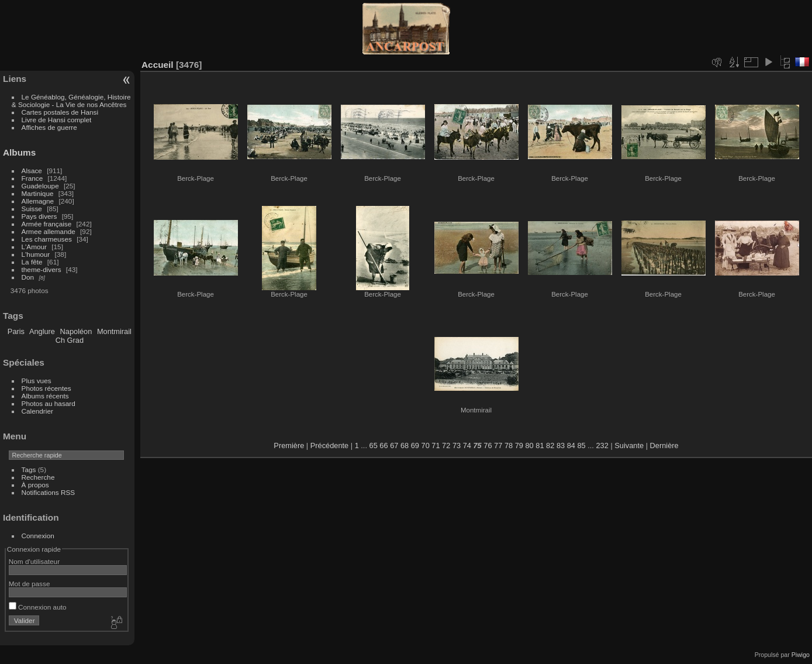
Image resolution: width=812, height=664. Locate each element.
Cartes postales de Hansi (60, 112)
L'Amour (34, 247)
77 (498, 445)
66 (383, 445)
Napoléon (76, 331)
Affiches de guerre (49, 127)
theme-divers (42, 269)
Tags (29, 469)
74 (467, 445)
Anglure (42, 331)
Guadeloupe (40, 186)
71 (436, 445)
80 (529, 445)
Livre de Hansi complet (57, 120)
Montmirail (114, 331)
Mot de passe (30, 584)
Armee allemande (49, 231)
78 (509, 445)
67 (394, 445)
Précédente (329, 445)
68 (405, 445)
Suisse (32, 209)
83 (561, 445)
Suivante (629, 445)
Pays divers (39, 216)
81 (540, 445)
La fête (32, 262)
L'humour (36, 254)
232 (602, 445)
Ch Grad (70, 340)
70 (426, 445)
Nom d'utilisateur (34, 561)
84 (571, 445)
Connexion (38, 536)
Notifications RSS (49, 492)
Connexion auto (38, 607)
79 (519, 445)
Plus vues (37, 381)
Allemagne (38, 201)
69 (415, 445)
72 (446, 445)
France (32, 178)
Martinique (38, 193)
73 (457, 445)
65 (374, 445)
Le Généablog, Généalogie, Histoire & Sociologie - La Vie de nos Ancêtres (71, 101)
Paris (16, 331)
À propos (35, 485)
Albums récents (45, 396)
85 (581, 445)
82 (550, 445)
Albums (19, 152)
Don (28, 277)
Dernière (664, 445)
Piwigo (801, 655)
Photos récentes (46, 388)
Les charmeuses (47, 239)
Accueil (158, 65)
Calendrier (37, 411)
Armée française (47, 224)
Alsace (32, 171)
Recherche (38, 477)
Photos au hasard (49, 403)
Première (289, 445)
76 (488, 445)
